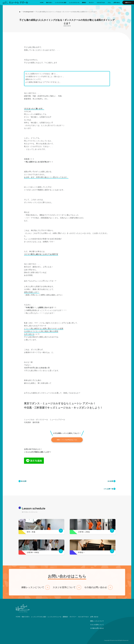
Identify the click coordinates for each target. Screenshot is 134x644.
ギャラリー (91, 3)
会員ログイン (128, 3)
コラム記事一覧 (108, 489)
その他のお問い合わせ (96, 587)
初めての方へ (49, 3)
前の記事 (24, 481)
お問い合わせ (117, 3)
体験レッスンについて (33, 587)
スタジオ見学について (64, 587)
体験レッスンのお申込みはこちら (67, 440)
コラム (109, 3)
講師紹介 (84, 3)
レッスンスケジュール (74, 3)
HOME (42, 3)
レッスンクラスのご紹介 (61, 3)
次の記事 (110, 481)
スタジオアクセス (101, 3)
